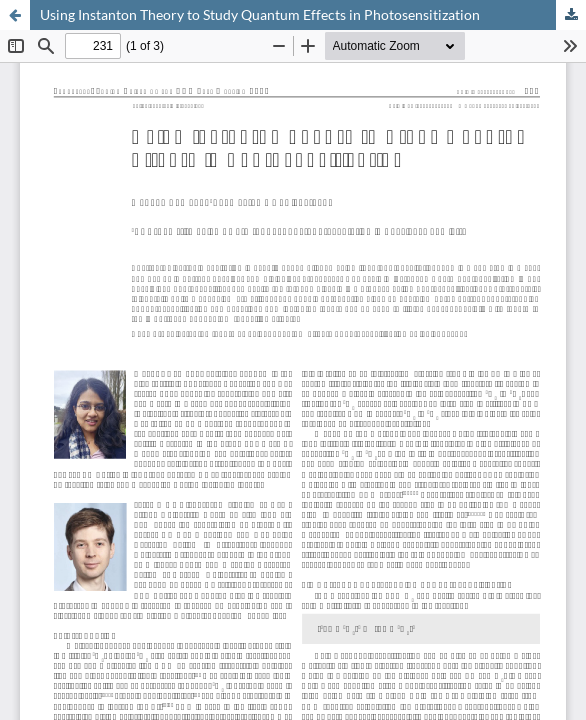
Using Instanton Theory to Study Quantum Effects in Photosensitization (260, 14)
